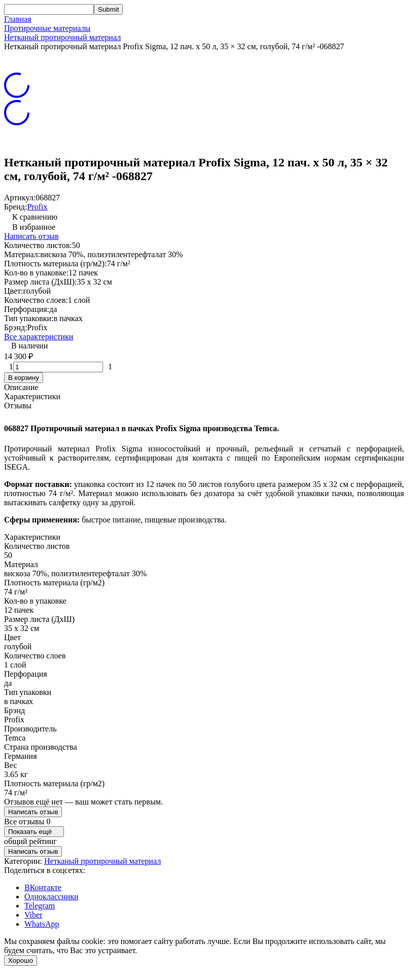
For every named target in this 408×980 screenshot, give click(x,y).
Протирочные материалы (47, 28)
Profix (37, 207)
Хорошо (21, 960)
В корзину (24, 378)
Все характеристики (39, 337)
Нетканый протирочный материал (62, 37)
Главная (18, 19)
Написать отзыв (31, 236)
